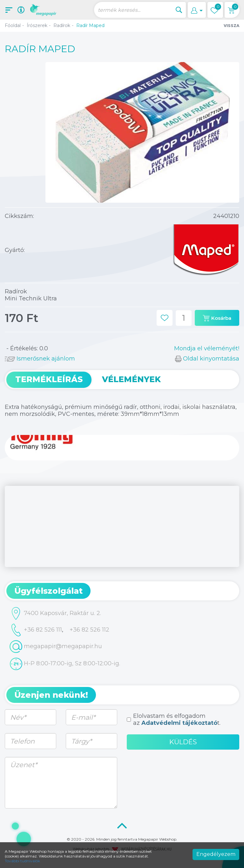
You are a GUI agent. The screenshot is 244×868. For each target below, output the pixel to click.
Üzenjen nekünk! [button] (51, 695)
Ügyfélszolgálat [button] (48, 591)
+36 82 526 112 (89, 630)
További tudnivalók (22, 861)
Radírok (62, 25)
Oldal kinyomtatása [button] (207, 359)
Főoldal (13, 25)
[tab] (122, 591)
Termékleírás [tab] (49, 379)
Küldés (183, 742)
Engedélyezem (216, 854)
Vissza (231, 26)
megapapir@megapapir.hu (56, 647)
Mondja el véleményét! (207, 348)
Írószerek (37, 25)
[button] (197, 10)
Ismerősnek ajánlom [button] (40, 359)
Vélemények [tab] (131, 379)
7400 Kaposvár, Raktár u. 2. (55, 613)
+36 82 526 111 (36, 630)
